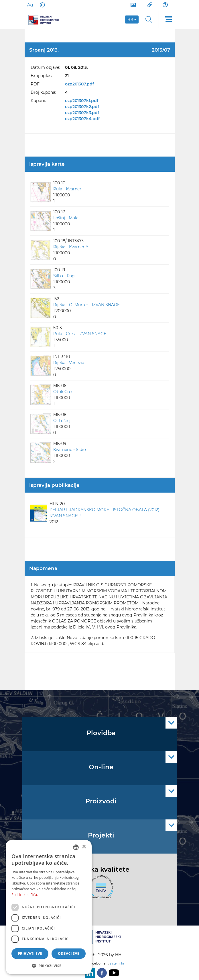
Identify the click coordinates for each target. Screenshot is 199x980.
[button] (49, 966)
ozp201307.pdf (79, 84)
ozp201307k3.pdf (82, 113)
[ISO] (100, 890)
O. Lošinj (62, 421)
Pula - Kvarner (67, 189)
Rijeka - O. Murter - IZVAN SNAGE (86, 305)
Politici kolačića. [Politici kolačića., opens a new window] (25, 895)
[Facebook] (101, 973)
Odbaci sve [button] (69, 953)
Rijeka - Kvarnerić (71, 247)
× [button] (84, 847)
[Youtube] (113, 973)
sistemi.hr (117, 964)
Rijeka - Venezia (69, 363)
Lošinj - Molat (67, 218)
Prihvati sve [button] (30, 953)
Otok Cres (63, 392)
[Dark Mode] (41, 5)
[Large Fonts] (30, 5)
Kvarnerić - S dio (70, 450)
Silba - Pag (64, 276)
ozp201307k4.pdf (82, 119)
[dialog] (49, 907)
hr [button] (131, 19)
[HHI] (46, 19)
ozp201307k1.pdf (82, 101)
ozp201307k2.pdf (82, 107)
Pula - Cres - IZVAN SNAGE (80, 334)
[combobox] (76, 847)
